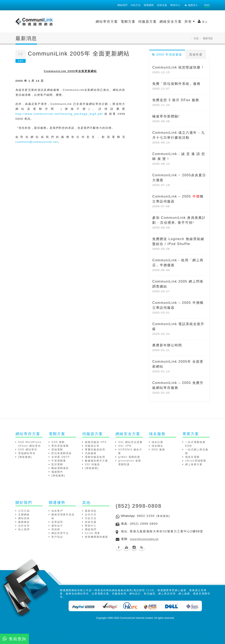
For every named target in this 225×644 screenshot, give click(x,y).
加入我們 (24, 529)
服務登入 (191, 5)
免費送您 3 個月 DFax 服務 (176, 100)
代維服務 (91, 453)
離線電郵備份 (60, 468)
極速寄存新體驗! (166, 116)
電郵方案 (94, 22)
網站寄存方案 (72, 22)
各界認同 (57, 522)
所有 (155, 21)
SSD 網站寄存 (28, 450)
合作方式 (91, 515)
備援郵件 (57, 472)
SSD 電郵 (58, 442)
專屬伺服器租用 (95, 450)
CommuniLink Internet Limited (136, 618)
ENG (207, 5)
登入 (168, 21)
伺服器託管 (92, 446)
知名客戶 (57, 511)
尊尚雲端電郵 (60, 446)
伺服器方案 (113, 22)
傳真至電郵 (192, 457)
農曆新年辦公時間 (167, 345)
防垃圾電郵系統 (62, 453)
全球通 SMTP (61, 457)
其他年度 (196, 54)
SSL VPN (125, 446)
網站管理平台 (60, 533)
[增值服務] (25, 457)
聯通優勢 (149, 5)
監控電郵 (57, 464)
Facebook (119, 547)
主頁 (196, 38)
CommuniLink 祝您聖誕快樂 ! (178, 67)
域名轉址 (157, 446)
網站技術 (24, 518)
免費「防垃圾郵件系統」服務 (176, 84)
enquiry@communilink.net (144, 539)
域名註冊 (157, 442)
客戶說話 (57, 537)
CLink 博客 (93, 533)
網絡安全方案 (136, 22)
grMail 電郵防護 (129, 457)
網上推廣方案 (194, 464)
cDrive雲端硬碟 (196, 461)
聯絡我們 (122, 5)
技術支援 (162, 5)
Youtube (126, 547)
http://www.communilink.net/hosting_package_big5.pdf (59, 114)
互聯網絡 (24, 515)
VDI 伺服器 (92, 464)
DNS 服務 (158, 450)
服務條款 (24, 522)
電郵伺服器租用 (95, 457)
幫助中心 (175, 5)
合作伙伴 (24, 526)
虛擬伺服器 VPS (96, 442)
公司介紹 (24, 511)
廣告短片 (57, 526)
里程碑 (56, 529)
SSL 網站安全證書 (130, 442)
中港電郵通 (59, 461)
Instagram (134, 547)
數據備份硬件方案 (96, 461)
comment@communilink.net (37, 142)
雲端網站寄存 (27, 453)
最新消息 (91, 511)
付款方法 (136, 5)
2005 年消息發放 (167, 54)
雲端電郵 (57, 450)
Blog (142, 547)
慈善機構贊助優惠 (96, 537)
